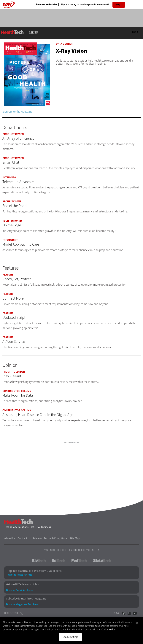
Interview (9, 177)
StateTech (102, 561)
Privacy (37, 538)
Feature (8, 275)
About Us (10, 538)
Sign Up (118, 5)
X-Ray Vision (71, 51)
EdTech (59, 561)
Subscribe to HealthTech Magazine (26, 599)
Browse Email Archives (20, 590)
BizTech (39, 561)
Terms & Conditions (56, 538)
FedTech (79, 561)
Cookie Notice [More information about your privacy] (108, 630)
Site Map (75, 538)
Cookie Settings (70, 637)
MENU (34, 33)
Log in (135, 32)
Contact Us (24, 538)
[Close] (137, 623)
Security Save (12, 201)
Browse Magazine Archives (22, 604)
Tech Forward (12, 221)
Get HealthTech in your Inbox (23, 585)
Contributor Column (17, 391)
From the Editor (14, 372)
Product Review (13, 134)
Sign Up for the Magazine (17, 112)
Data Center (64, 44)
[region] (71, 630)
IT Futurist (10, 240)
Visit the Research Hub (20, 575)
